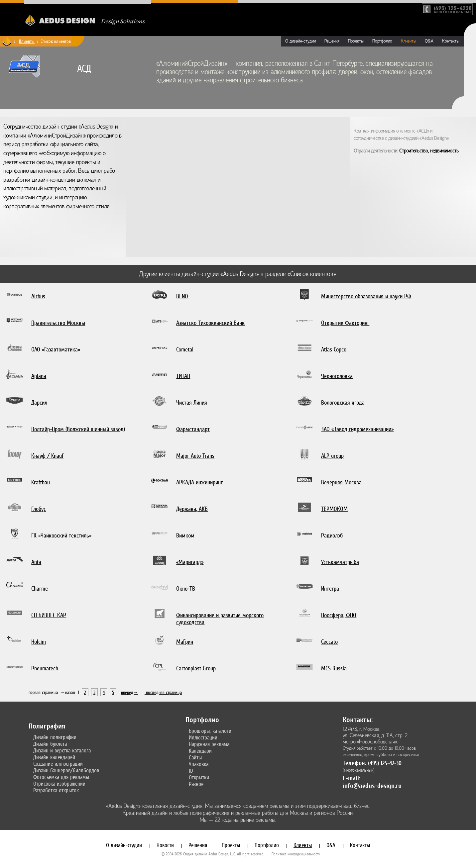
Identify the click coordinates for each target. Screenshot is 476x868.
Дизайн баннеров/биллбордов (66, 770)
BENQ (182, 296)
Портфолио (382, 41)
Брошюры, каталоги (210, 731)
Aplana (39, 376)
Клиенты (27, 41)
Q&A (429, 41)
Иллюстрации (203, 737)
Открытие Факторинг (345, 323)
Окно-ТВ (186, 588)
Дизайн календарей (54, 757)
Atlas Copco (334, 349)
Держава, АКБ (192, 509)
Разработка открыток (56, 790)
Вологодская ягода (343, 402)
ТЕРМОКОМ (334, 509)
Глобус (39, 509)
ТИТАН (183, 376)
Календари (200, 751)
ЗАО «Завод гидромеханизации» (357, 429)
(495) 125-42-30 (385, 763)
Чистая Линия (192, 402)
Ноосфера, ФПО (339, 615)
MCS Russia (334, 668)
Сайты (195, 757)
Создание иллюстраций (58, 764)
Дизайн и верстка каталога (62, 750)
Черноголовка (337, 376)
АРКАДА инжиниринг (199, 482)
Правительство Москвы (58, 323)
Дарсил (39, 402)
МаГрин (185, 642)
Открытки (199, 777)
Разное (196, 784)
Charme (40, 588)
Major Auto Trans (195, 456)
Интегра (330, 588)
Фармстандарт (193, 429)
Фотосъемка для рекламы (61, 777)
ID (191, 771)
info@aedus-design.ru (372, 786)
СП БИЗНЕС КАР (49, 615)
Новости (165, 845)
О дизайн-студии (300, 41)
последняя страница (163, 692)
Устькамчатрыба (340, 562)
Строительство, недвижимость (429, 151)
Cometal (185, 349)
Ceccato (329, 642)
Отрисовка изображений (59, 784)
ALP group (332, 456)
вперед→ (129, 692)
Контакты (451, 41)
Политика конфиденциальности (296, 854)
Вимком (185, 535)
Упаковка (199, 764)
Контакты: (358, 720)
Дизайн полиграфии (55, 737)
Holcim (39, 642)
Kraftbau (41, 482)
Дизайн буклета (50, 744)
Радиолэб (332, 535)
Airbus (38, 296)
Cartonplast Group (196, 668)
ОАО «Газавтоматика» (56, 349)
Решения (332, 41)
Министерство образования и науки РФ (366, 296)
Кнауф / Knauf (47, 456)
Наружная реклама (209, 744)
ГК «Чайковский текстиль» (61, 535)
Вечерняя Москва (341, 482)
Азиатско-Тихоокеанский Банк (210, 323)
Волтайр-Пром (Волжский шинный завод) (78, 429)
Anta (36, 562)
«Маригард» (190, 562)
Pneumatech (45, 668)
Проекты (356, 41)
